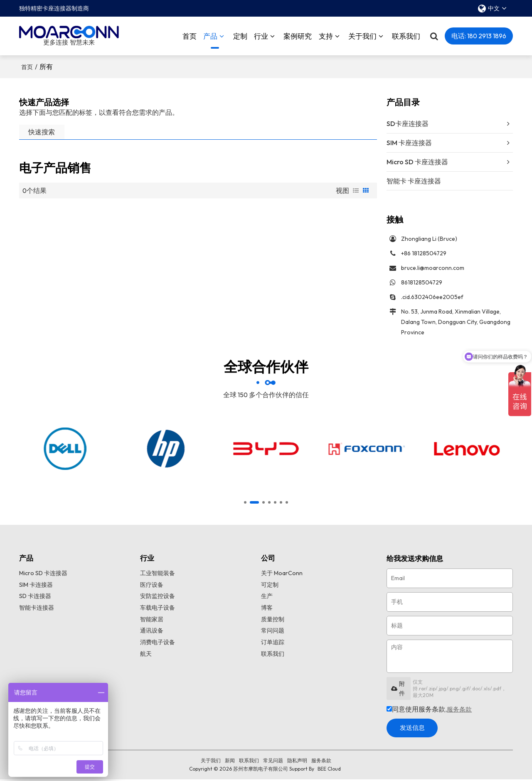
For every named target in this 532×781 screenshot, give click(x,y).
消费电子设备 (158, 645)
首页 (190, 35)
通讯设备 (152, 633)
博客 (267, 610)
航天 (146, 657)
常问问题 (273, 633)
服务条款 (460, 711)
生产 (267, 598)
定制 (240, 35)
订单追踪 (273, 645)
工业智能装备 (158, 575)
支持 (326, 35)
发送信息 (415, 729)
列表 (356, 189)
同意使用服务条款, (430, 711)
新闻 (230, 762)
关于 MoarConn (282, 575)
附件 (398, 689)
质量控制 (273, 621)
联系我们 (406, 35)
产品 (211, 39)
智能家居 (152, 621)
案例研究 (298, 35)
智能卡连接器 (37, 610)
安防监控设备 (158, 598)
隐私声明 (297, 762)
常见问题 (273, 762)
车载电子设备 (158, 610)
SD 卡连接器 (35, 598)
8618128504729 (422, 282)
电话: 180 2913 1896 (479, 35)
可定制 (270, 586)
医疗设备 (152, 586)
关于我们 (362, 35)
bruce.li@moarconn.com (433, 268)
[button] (245, 504)
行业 (261, 35)
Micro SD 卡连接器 (43, 575)
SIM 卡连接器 (36, 586)
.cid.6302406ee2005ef (432, 297)
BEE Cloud (329, 770)
